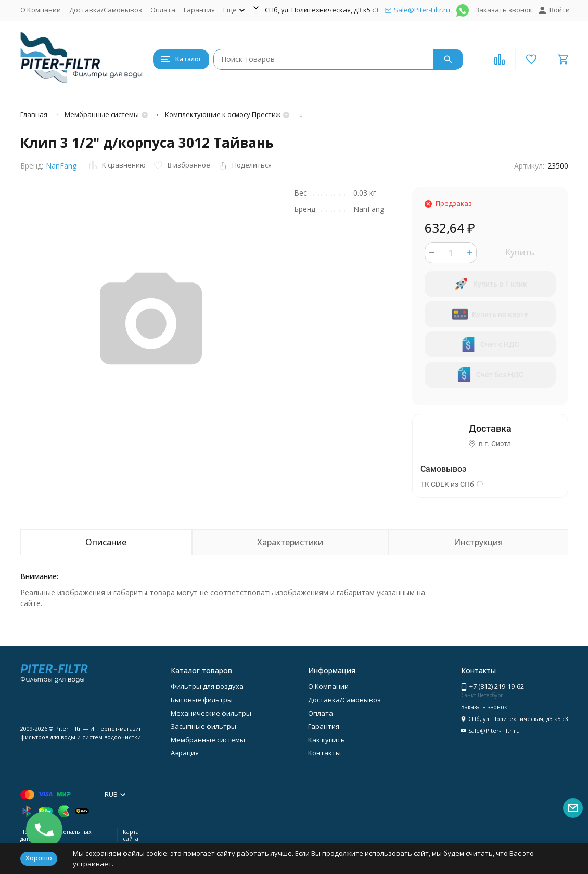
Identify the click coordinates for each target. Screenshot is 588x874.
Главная (34, 114)
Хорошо (39, 858)
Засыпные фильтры (203, 726)
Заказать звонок (504, 10)
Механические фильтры (211, 713)
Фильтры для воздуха (207, 686)
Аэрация (185, 753)
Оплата (163, 10)
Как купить (327, 740)
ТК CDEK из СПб (447, 484)
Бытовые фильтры (202, 700)
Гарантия (199, 10)
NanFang (61, 166)
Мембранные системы (102, 114)
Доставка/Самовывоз (106, 10)
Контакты (324, 753)
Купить (520, 252)
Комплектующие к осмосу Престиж (223, 114)
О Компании (41, 10)
